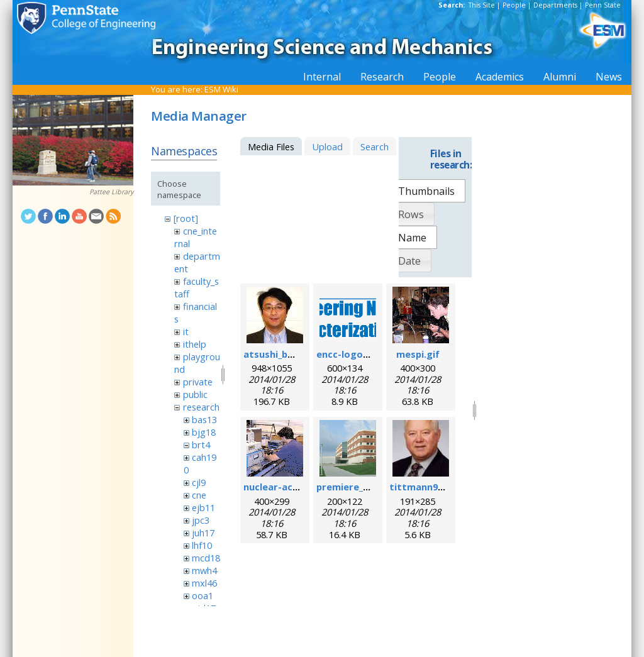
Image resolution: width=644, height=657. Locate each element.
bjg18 (204, 432)
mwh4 (204, 570)
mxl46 (204, 583)
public (195, 394)
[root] (186, 218)
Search (375, 146)
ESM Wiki (221, 89)
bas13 (204, 419)
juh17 (203, 533)
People (514, 5)
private (198, 382)
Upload (327, 146)
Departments (555, 5)
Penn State (603, 5)
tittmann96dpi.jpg (431, 487)
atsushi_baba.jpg (282, 354)
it (186, 331)
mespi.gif (418, 354)
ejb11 (203, 507)
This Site (482, 5)
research (201, 407)
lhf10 (202, 545)
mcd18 (206, 558)
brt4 (201, 444)
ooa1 (203, 595)
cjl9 (199, 482)
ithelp (195, 344)
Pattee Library (111, 192)
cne (199, 495)
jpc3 (201, 520)
